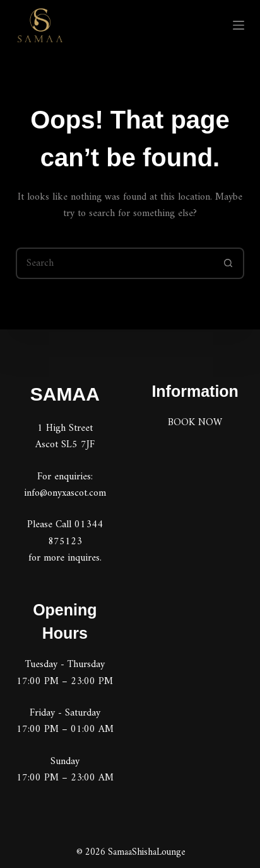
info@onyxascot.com (65, 493)
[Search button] (228, 263)
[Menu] (239, 25)
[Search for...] (115, 263)
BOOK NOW (195, 423)
